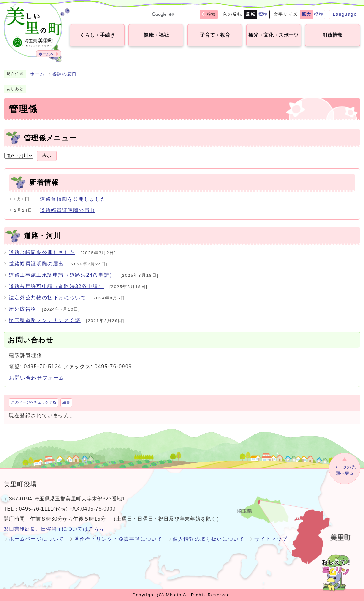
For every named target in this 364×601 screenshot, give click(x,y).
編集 (66, 402)
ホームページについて (36, 539)
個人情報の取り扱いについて (209, 539)
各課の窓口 (65, 74)
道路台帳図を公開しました (73, 199)
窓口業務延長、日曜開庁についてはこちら (54, 529)
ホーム (38, 74)
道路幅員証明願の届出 (68, 210)
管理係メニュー (50, 138)
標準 (263, 14)
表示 (47, 156)
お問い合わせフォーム (37, 378)
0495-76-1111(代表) (43, 509)
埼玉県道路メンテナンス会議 (45, 320)
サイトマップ (271, 539)
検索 (211, 14)
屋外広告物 (23, 309)
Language (345, 14)
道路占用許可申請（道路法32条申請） (56, 286)
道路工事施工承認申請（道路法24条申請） (62, 275)
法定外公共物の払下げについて (47, 298)
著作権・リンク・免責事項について (118, 539)
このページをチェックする (34, 402)
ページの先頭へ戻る (345, 470)
